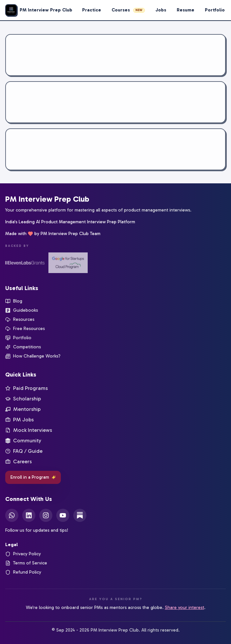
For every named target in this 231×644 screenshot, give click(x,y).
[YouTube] (63, 515)
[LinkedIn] (29, 515)
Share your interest (185, 607)
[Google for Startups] (68, 263)
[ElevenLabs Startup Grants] (25, 263)
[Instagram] (46, 515)
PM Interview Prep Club (47, 199)
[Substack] (80, 515)
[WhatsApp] (12, 515)
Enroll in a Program (33, 477)
